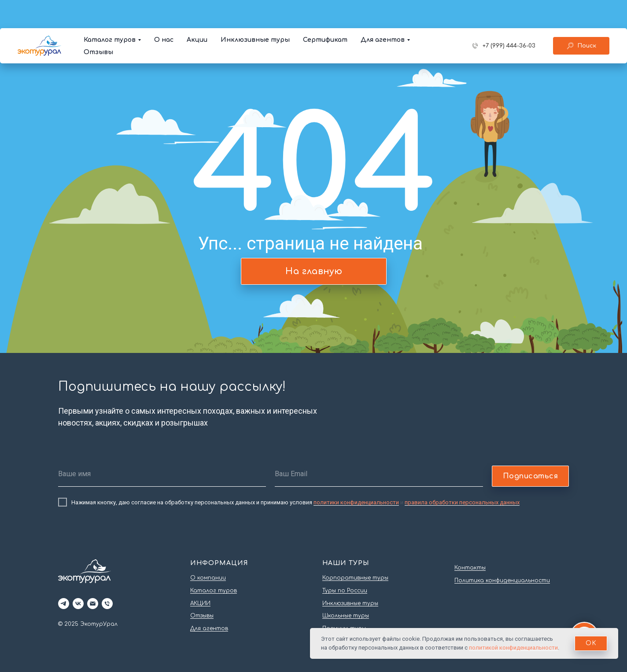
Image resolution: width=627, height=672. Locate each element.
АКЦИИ (200, 603)
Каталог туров (110, 12)
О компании (208, 578)
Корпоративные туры (355, 578)
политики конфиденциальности (356, 502)
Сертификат (325, 12)
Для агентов (383, 12)
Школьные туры (346, 616)
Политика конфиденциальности (502, 580)
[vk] (78, 604)
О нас (164, 12)
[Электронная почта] (93, 604)
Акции (197, 12)
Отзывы (98, 24)
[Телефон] (107, 604)
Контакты (470, 568)
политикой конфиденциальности (513, 648)
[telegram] (64, 604)
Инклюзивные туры (255, 12)
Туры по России (345, 591)
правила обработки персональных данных (462, 502)
